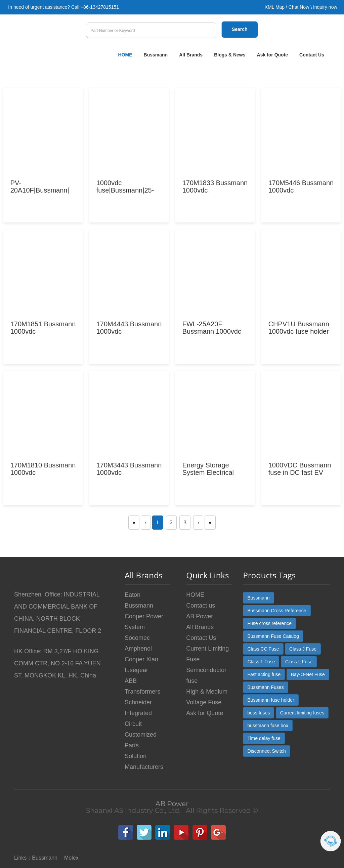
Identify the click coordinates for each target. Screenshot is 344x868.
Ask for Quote (273, 55)
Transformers (142, 692)
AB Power (200, 616)
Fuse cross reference (269, 623)
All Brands (191, 55)
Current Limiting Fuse (207, 654)
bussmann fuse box (268, 726)
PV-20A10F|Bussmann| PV (40, 190)
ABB (131, 681)
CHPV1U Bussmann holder (299, 328)
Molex (71, 858)
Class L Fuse (299, 662)
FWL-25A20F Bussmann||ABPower (212, 331)
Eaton (133, 595)
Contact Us (312, 55)
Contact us (201, 606)
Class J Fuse (303, 649)
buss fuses (259, 713)
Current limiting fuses (302, 713)
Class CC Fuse (263, 649)
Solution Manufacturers (144, 761)
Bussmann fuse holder (271, 700)
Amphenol (138, 649)
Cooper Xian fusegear (141, 665)
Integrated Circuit (138, 718)
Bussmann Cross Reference (277, 611)
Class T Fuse (261, 662)
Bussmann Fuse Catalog (273, 636)
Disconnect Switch (266, 751)
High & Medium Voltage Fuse (207, 697)
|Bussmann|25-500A (125, 190)
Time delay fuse (264, 738)
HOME (125, 55)
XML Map (275, 7)
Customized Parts (141, 740)
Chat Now (299, 7)
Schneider (138, 702)
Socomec (137, 638)
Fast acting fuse (264, 674)
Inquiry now (325, 7)
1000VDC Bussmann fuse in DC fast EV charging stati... (300, 472)
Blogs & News (230, 55)
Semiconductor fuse (206, 675)
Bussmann (156, 55)
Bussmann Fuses (265, 687)
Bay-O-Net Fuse (308, 674)
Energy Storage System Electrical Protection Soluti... (210, 472)
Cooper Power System (144, 622)
